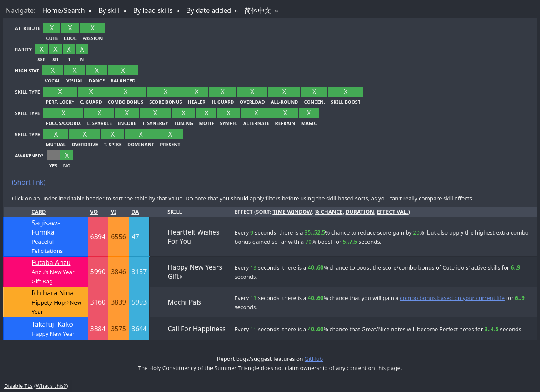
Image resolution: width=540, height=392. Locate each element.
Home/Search (63, 10)
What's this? (51, 386)
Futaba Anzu (51, 262)
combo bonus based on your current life (452, 298)
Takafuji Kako (52, 324)
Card (39, 212)
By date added (209, 10)
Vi (114, 212)
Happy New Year (53, 334)
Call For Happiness (196, 329)
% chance (329, 212)
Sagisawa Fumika (46, 227)
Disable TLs (19, 386)
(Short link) (29, 182)
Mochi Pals (184, 302)
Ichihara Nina (53, 293)
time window (292, 212)
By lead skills (153, 10)
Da (135, 212)
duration (360, 212)
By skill (109, 10)
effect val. (393, 212)
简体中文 (258, 10)
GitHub (314, 359)
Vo (94, 212)
